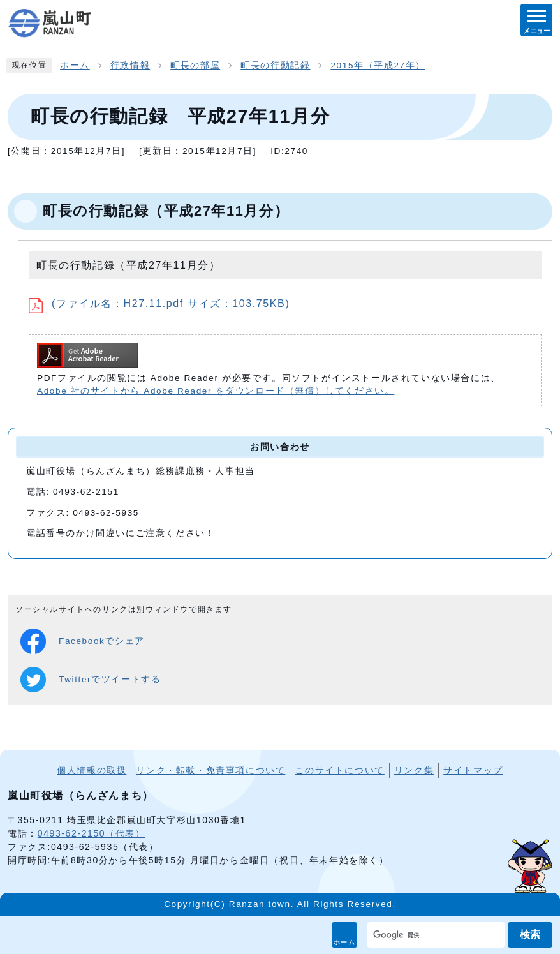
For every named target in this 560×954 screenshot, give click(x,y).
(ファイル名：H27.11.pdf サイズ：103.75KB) (159, 303)
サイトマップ (473, 770)
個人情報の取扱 (92, 770)
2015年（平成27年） (378, 65)
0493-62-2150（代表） (92, 833)
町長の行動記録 (275, 65)
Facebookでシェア (83, 641)
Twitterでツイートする (91, 680)
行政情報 (130, 65)
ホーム (345, 942)
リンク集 (414, 770)
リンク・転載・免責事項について (210, 770)
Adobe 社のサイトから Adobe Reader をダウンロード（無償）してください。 (216, 391)
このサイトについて (339, 770)
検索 (530, 935)
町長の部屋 (195, 65)
